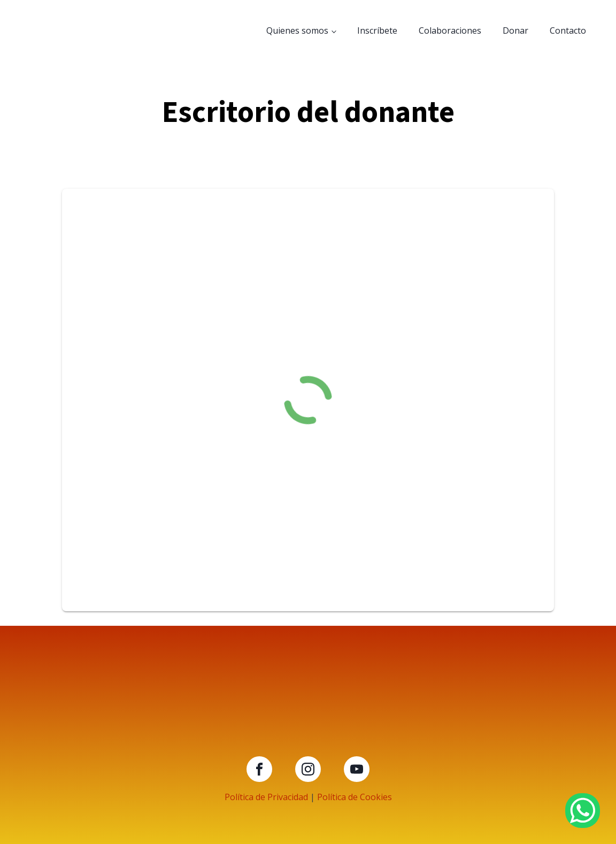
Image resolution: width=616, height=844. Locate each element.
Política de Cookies (355, 797)
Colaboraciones (450, 30)
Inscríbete (377, 30)
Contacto (568, 30)
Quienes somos (297, 30)
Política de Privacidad (266, 797)
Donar (515, 30)
